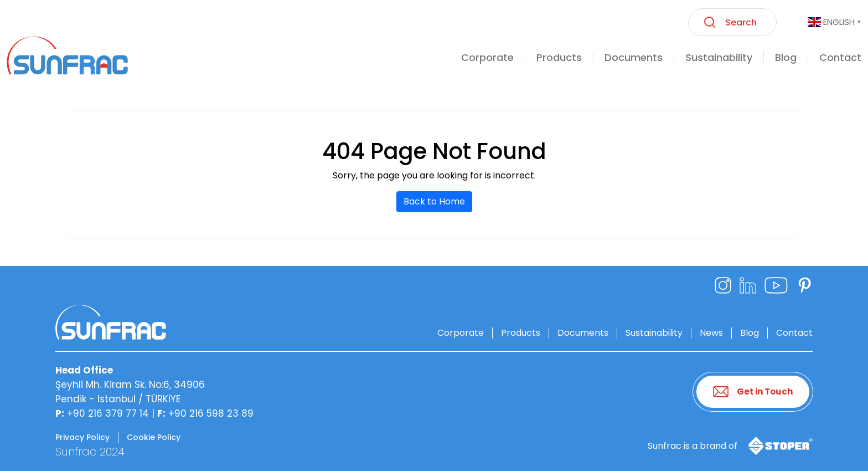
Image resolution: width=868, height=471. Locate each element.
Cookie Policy (154, 437)
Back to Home (434, 201)
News (711, 333)
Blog (750, 333)
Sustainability (654, 333)
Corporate (461, 333)
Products (521, 333)
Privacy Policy (82, 437)
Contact (794, 333)
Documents (583, 333)
